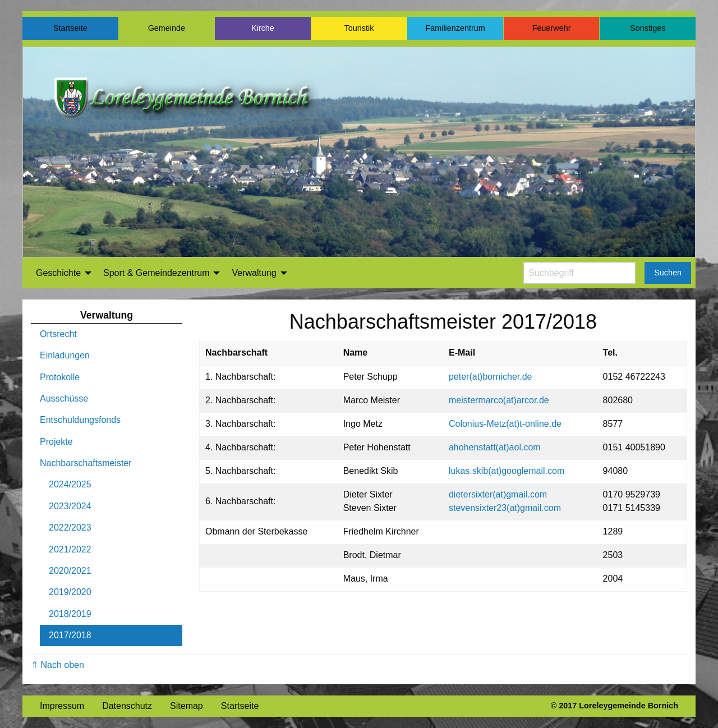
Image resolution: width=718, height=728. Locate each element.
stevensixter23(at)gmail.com (505, 508)
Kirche (263, 28)
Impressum (62, 706)
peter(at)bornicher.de (491, 377)
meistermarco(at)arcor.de (499, 400)
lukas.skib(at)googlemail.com (507, 471)
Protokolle (60, 377)
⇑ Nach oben (57, 665)
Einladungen (65, 355)
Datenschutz (127, 706)
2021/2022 (70, 549)
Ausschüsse (64, 398)
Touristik (359, 28)
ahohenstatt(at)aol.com (495, 447)
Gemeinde (167, 28)
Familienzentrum (455, 28)
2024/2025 (70, 484)
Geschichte (58, 273)
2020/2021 (70, 571)
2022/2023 (70, 527)
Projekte (56, 442)
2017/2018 (70, 635)
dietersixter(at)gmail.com (498, 494)
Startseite (70, 28)
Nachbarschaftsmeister (86, 463)
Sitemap (187, 706)
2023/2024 (70, 506)
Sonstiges (648, 28)
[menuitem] (61, 273)
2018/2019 (70, 614)
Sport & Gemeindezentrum (156, 273)
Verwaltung (254, 273)
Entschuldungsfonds (80, 420)
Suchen (668, 273)
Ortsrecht (58, 334)
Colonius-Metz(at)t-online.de (505, 424)
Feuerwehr (552, 28)
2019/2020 (70, 592)
